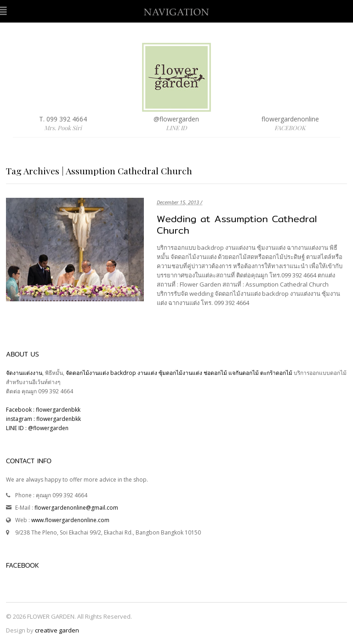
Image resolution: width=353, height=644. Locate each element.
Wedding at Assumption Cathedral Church (237, 224)
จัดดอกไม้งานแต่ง (87, 373)
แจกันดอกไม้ (244, 373)
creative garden (57, 630)
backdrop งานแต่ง (134, 373)
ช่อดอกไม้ (215, 373)
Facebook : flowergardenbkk (43, 410)
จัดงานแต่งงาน (24, 373)
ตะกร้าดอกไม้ (277, 373)
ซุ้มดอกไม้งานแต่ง (180, 373)
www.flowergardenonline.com (70, 520)
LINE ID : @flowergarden (37, 428)
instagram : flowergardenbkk (43, 419)
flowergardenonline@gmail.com (76, 508)
